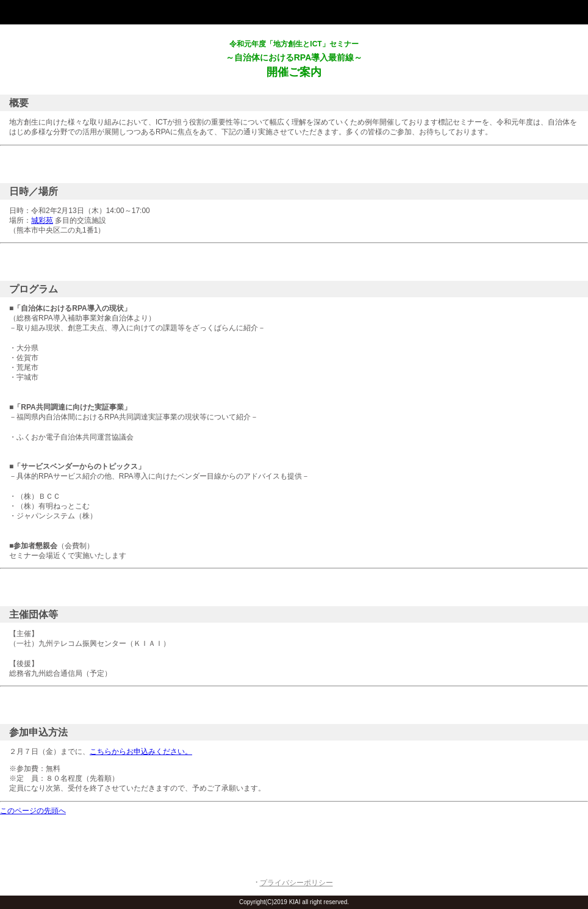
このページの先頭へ (33, 811)
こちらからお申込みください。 (141, 751)
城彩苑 (42, 220)
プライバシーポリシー (296, 883)
